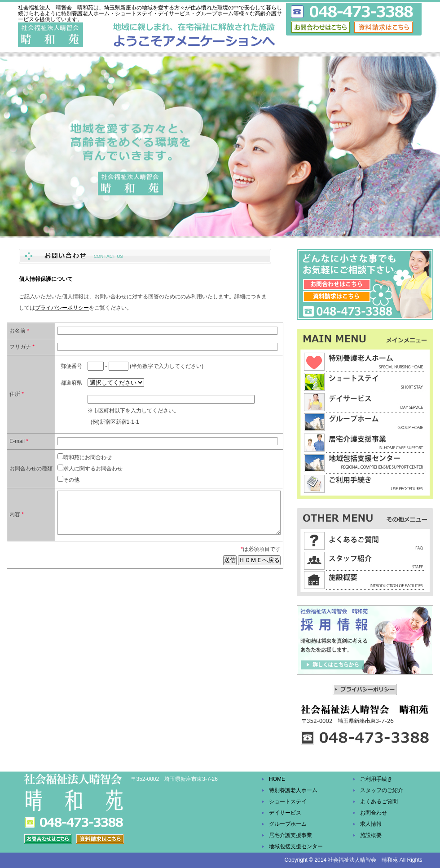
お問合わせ (374, 813)
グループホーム (288, 824)
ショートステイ (288, 802)
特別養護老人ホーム (293, 790)
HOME (277, 779)
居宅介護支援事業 (290, 835)
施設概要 (371, 835)
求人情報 (371, 824)
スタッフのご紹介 (382, 790)
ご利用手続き (376, 779)
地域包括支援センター (296, 846)
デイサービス (285, 813)
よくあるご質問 (379, 802)
